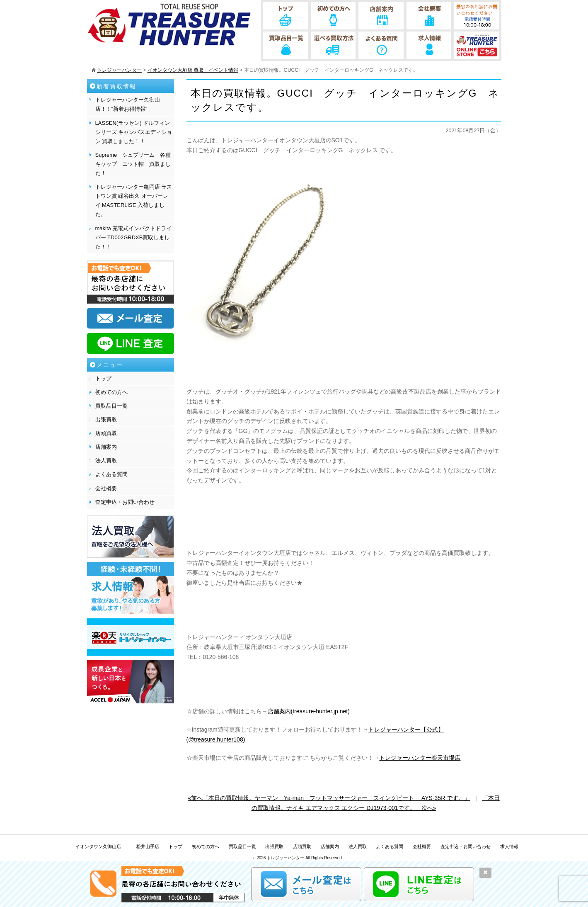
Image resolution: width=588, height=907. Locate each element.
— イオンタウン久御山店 (95, 846)
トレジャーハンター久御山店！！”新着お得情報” (128, 104)
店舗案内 (106, 447)
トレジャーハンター (286, 858)
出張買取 (106, 419)
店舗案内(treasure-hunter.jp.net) (309, 711)
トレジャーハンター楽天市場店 (420, 758)
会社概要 (106, 488)
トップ (103, 378)
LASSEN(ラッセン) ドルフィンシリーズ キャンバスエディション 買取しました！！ (134, 132)
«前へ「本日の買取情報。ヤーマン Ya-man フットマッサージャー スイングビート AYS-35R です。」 (329, 798)
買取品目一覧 (111, 406)
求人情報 (509, 846)
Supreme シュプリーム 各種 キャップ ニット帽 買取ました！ (135, 164)
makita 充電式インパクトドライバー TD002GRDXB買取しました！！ (134, 237)
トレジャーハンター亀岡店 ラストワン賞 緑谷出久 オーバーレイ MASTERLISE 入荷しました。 (134, 201)
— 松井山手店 (145, 846)
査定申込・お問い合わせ (125, 502)
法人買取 (106, 461)
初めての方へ (111, 392)
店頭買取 (106, 433)
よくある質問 (111, 474)
